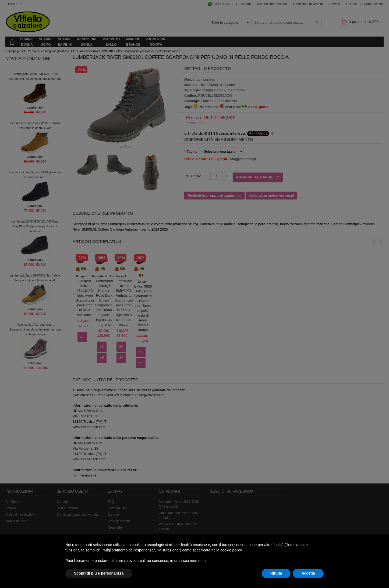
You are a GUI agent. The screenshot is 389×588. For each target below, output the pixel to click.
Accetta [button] (308, 573)
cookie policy (231, 550)
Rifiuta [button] (276, 573)
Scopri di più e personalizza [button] (99, 573)
